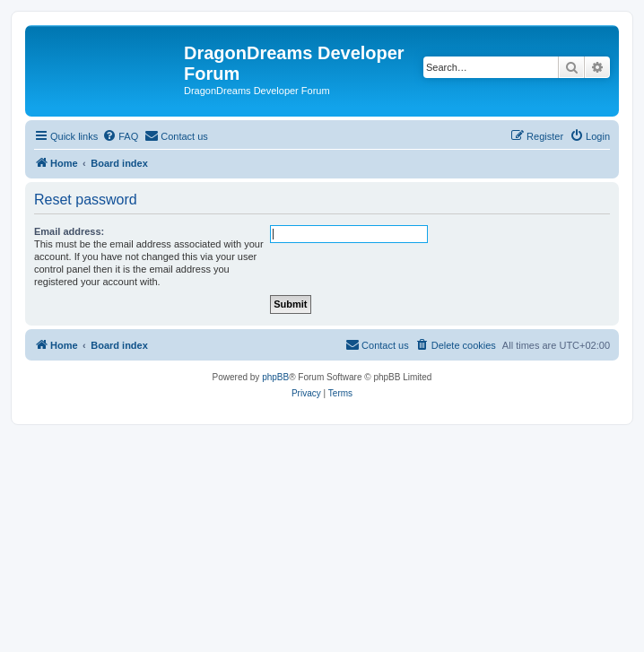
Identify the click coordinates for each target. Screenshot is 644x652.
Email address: (69, 231)
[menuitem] (120, 136)
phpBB (275, 377)
